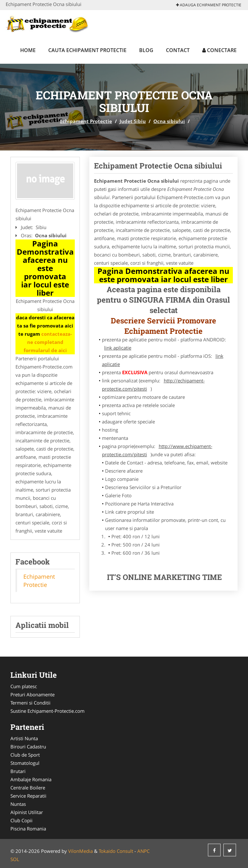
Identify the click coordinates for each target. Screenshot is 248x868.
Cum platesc (24, 686)
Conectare (219, 50)
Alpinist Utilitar (27, 812)
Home (28, 50)
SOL (15, 859)
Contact (178, 50)
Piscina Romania (28, 829)
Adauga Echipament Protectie (209, 5)
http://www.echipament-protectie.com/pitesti (157, 450)
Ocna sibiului (169, 121)
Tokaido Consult (116, 851)
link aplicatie (118, 348)
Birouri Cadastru (28, 747)
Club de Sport (25, 755)
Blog (146, 50)
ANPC (143, 851)
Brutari (18, 771)
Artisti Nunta (24, 738)
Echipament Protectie (86, 121)
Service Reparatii (28, 796)
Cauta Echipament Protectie (87, 50)
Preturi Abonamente (32, 694)
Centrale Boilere (28, 788)
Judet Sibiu (133, 121)
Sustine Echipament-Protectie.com (47, 711)
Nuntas (18, 804)
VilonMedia (80, 851)
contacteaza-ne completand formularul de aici (48, 342)
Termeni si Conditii (30, 703)
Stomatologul (25, 763)
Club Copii (21, 820)
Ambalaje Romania (31, 779)
